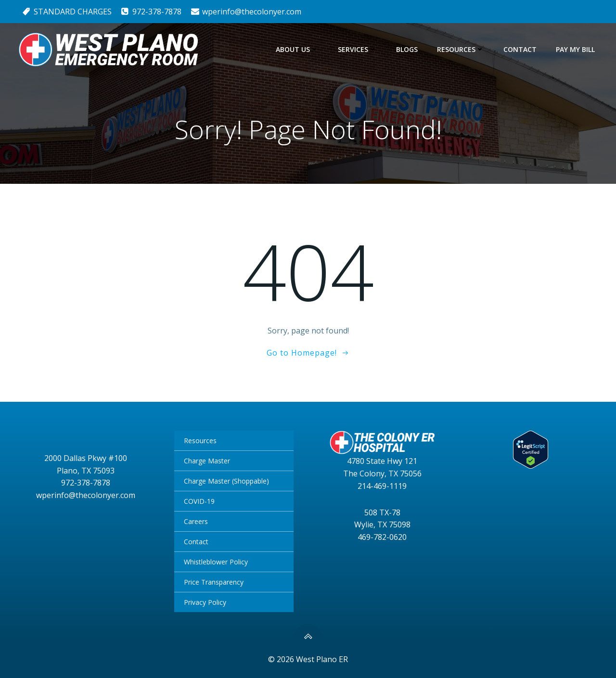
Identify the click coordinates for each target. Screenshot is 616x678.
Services (357, 49)
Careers (196, 521)
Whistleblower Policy (216, 562)
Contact (520, 49)
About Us (297, 49)
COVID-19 (199, 501)
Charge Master (207, 461)
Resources (461, 49)
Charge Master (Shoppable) (226, 481)
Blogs (407, 49)
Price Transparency (214, 582)
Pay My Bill (575, 49)
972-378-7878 (86, 483)
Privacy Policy (205, 602)
